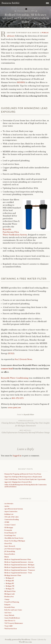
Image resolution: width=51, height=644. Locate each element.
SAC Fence (8, 613)
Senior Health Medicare (12, 618)
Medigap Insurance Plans (13, 575)
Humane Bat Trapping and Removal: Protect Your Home (23, 474)
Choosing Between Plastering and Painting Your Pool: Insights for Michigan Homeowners (25, 423)
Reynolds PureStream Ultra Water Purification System (15, 232)
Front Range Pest (10, 535)
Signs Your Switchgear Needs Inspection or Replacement (23, 477)
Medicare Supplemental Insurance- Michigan (19, 565)
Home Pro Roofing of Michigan (15, 541)
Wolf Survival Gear (11, 629)
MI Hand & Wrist (10, 591)
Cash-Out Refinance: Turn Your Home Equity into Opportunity (25, 479)
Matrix (7, 557)
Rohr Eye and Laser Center (13, 610)
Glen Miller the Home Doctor (14, 538)
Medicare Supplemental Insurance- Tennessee (20, 570)
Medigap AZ (10, 578)
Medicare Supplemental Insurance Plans (18, 559)
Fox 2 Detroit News (23, 359)
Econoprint (8, 530)
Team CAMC (9, 626)
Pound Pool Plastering (12, 602)
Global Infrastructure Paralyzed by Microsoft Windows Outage (25, 431)
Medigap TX (10, 589)
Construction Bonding (12, 520)
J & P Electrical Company (13, 549)
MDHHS (21, 82)
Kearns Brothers (10, 554)
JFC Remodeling (10, 551)
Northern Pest (9, 597)
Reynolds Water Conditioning (15, 378)
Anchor (7, 506)
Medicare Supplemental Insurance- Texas (18, 573)
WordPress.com (25, 642)
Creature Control (10, 525)
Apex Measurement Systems (14, 509)
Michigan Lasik (9, 594)
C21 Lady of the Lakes (12, 517)
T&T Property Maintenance (14, 623)
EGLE (11, 353)
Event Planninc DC (11, 533)
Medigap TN (10, 586)
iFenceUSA (8, 543)
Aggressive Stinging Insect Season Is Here (18, 482)
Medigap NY (10, 583)
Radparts (7, 605)
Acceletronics (9, 504)
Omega (7, 599)
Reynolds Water (29, 415)
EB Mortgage (9, 528)
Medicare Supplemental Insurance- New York (19, 567)
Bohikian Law (9, 514)
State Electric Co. (10, 621)
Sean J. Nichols (9, 615)
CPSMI (7, 522)
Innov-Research (10, 546)
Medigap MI (10, 581)
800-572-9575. (18, 398)
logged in (17, 456)
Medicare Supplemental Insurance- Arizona (19, 562)
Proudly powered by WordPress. (18, 640)
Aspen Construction (11, 511)
